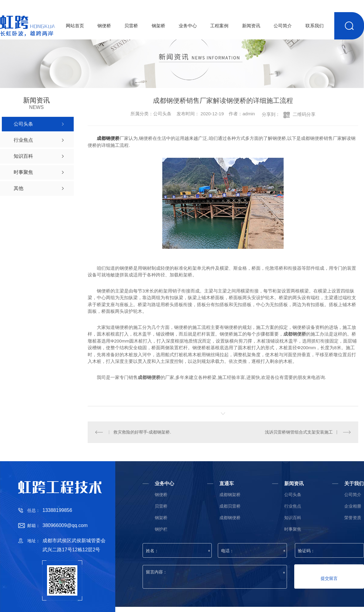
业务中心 (188, 26)
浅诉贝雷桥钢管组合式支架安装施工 (299, 432)
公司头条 (293, 494)
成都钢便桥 (108, 138)
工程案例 (219, 26)
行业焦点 (293, 506)
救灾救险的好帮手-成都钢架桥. (142, 432)
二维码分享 (304, 114)
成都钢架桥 (230, 494)
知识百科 (293, 517)
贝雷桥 (131, 26)
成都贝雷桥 (230, 506)
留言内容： (215, 577)
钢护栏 (161, 529)
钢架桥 (158, 26)
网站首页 (75, 26)
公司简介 (283, 26)
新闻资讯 (251, 26)
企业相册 (353, 506)
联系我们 (315, 26)
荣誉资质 (353, 517)
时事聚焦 (293, 529)
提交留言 (329, 578)
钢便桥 (104, 26)
